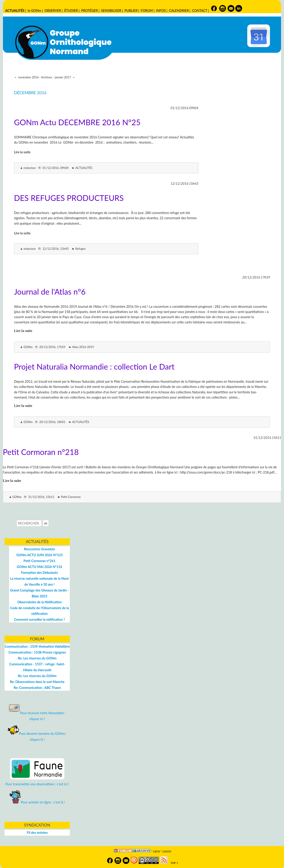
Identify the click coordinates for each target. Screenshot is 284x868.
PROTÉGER (89, 11)
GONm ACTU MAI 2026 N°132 (40, 567)
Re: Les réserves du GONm (37, 658)
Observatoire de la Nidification (39, 602)
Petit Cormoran (71, 497)
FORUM (147, 11)
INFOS (161, 11)
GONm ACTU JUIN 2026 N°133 (39, 555)
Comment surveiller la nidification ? (40, 619)
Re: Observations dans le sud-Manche (37, 682)
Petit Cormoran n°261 (40, 561)
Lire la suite (22, 152)
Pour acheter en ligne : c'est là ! (37, 802)
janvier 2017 (63, 77)
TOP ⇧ (174, 863)
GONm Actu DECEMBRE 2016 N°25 (77, 122)
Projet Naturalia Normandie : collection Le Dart (94, 367)
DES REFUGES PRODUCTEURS (69, 198)
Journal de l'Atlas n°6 (50, 292)
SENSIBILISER (111, 11)
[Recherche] (29, 523)
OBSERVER (53, 11)
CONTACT (200, 11)
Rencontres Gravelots (40, 549)
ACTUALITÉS (15, 11)
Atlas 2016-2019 (83, 347)
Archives (47, 77)
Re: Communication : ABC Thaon (37, 688)
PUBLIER (131, 11)
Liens (157, 851)
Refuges (80, 249)
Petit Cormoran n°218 (41, 452)
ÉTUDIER (71, 11)
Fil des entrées (37, 833)
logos (167, 851)
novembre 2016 (28, 77)
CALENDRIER (179, 11)
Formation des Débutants (39, 573)
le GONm (34, 11)
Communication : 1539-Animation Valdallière (37, 646)
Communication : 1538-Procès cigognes (37, 652)
